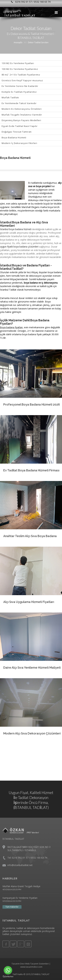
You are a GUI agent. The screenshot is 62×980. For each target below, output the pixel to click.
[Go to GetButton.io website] (8, 977)
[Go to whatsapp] (8, 970)
